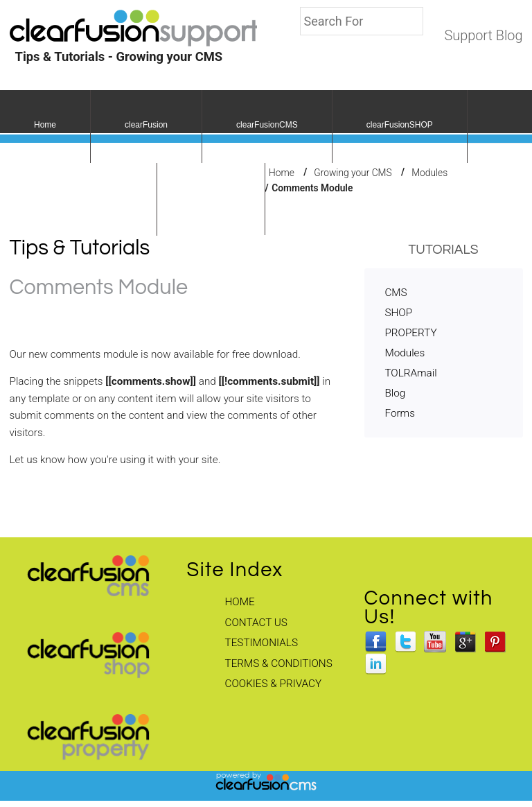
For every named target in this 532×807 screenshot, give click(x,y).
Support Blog (483, 36)
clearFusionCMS (267, 125)
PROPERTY (410, 333)
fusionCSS (211, 198)
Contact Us (256, 623)
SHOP (398, 313)
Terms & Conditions (279, 663)
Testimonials (261, 643)
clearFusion (146, 125)
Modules (429, 172)
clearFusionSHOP (400, 125)
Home (45, 125)
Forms (399, 413)
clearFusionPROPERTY (78, 198)
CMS (396, 293)
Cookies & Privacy (274, 684)
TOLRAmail (410, 373)
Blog (395, 393)
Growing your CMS (353, 172)
